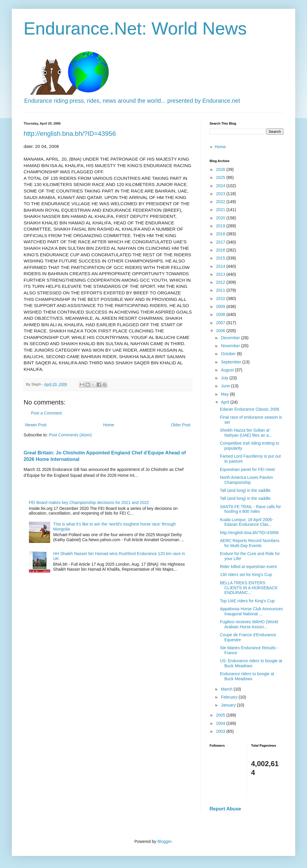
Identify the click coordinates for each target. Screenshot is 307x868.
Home (108, 425)
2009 (221, 306)
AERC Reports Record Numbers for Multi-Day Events (250, 543)
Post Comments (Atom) (70, 435)
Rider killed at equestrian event (248, 567)
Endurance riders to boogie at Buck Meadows (247, 676)
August (228, 370)
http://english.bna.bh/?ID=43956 (70, 134)
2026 (221, 169)
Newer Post (36, 425)
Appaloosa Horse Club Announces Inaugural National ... (251, 611)
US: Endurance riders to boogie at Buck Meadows (251, 663)
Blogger (164, 841)
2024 (221, 186)
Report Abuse (225, 809)
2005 (221, 715)
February (230, 697)
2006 (221, 331)
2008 (221, 314)
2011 (221, 290)
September (231, 362)
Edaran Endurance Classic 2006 (250, 409)
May (225, 394)
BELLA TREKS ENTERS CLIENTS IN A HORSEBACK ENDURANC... (249, 588)
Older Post (181, 425)
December (231, 338)
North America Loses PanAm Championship (246, 480)
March (227, 689)
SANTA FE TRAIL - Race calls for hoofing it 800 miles (250, 509)
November (231, 346)
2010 (221, 298)
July (225, 378)
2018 (221, 234)
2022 (221, 202)
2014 (221, 266)
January (229, 705)
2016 (221, 250)
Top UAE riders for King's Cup (247, 601)
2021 (221, 210)
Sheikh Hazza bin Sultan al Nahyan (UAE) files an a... (246, 433)
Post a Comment (46, 413)
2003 (221, 731)
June (226, 386)
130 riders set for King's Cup (246, 575)
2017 (221, 242)
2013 (221, 274)
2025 (221, 177)
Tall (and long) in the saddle (245, 490)
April (226, 402)
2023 (221, 194)
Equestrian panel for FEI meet (247, 469)
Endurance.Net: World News (135, 28)
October (229, 354)
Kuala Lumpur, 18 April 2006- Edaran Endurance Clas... (247, 522)
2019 (221, 226)
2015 (221, 258)
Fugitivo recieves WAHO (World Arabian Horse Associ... (249, 624)
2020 (221, 218)
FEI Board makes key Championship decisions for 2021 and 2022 (89, 502)
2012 (221, 282)
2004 (221, 723)
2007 (221, 323)
